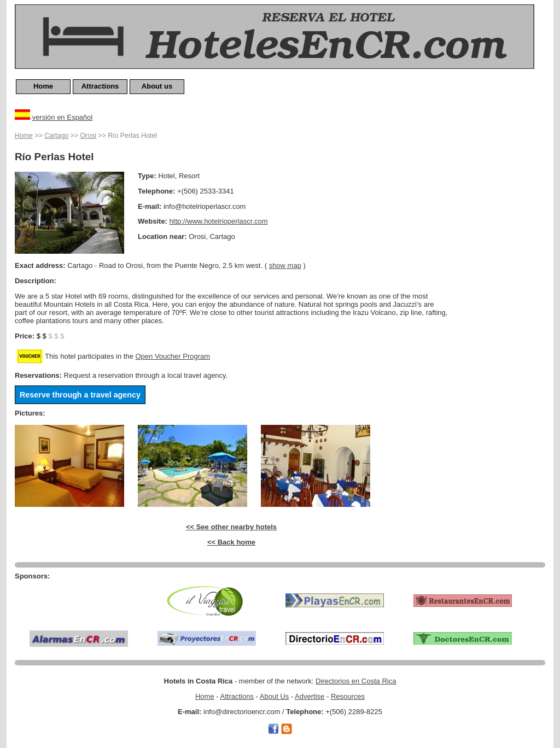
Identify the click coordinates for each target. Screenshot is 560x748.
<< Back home (231, 542)
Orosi (88, 136)
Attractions (100, 86)
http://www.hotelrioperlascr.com (219, 221)
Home (43, 86)
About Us (274, 696)
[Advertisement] (501, 294)
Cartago (56, 136)
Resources (348, 696)
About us (157, 86)
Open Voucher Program (173, 356)
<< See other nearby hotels (231, 527)
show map (285, 265)
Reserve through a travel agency (80, 395)
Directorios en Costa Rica (356, 681)
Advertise (310, 696)
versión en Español (63, 117)
